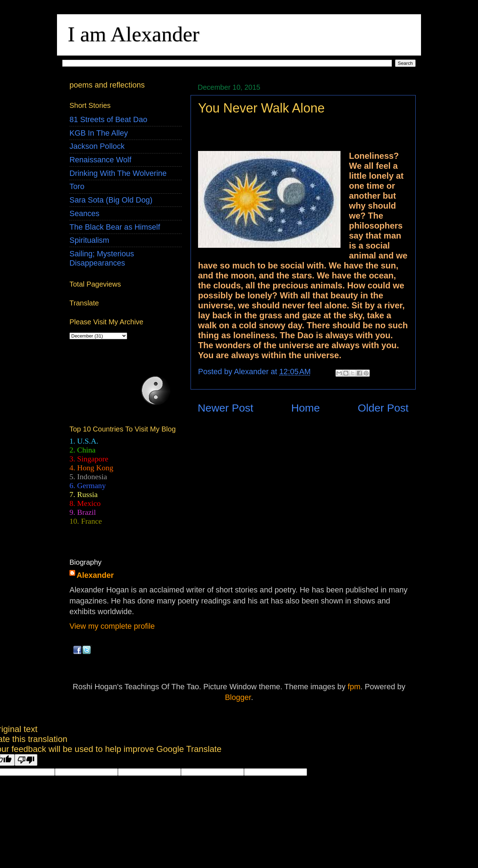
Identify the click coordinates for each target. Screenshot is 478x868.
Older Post (383, 408)
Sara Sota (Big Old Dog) (111, 200)
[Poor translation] (26, 760)
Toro (77, 186)
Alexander (95, 575)
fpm (354, 687)
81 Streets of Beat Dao (108, 119)
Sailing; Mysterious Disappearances (102, 258)
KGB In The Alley (99, 133)
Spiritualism (89, 240)
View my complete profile (112, 626)
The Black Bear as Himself (115, 227)
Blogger (238, 697)
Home (305, 408)
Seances (84, 213)
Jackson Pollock (97, 146)
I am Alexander (134, 34)
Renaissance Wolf (100, 160)
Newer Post (225, 408)
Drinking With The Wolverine (118, 173)
